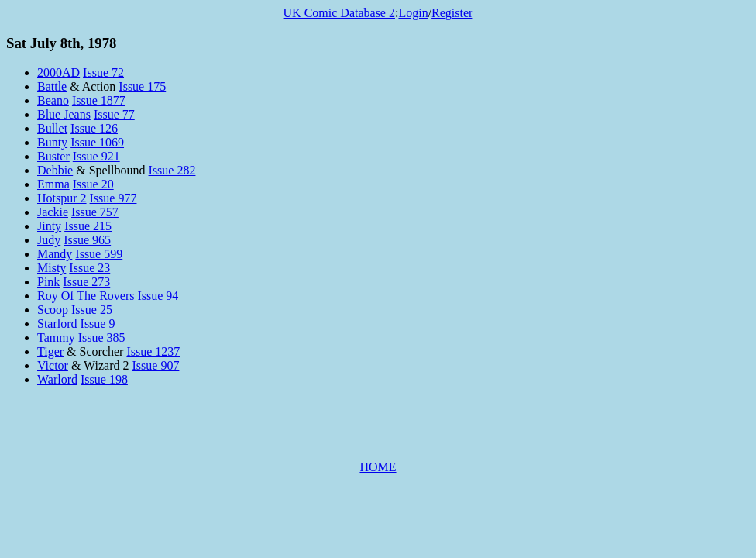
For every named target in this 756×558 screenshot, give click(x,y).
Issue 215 (88, 226)
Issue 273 (86, 282)
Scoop (53, 310)
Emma (53, 184)
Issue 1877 (99, 100)
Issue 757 (95, 212)
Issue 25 (92, 310)
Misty (52, 268)
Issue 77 (114, 114)
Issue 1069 (97, 142)
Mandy (55, 254)
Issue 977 (113, 198)
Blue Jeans (64, 114)
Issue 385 (102, 338)
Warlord (57, 379)
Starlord (57, 324)
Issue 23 (89, 268)
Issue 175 (142, 86)
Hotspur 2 (62, 198)
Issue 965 (87, 240)
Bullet (52, 128)
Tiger (50, 351)
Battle (52, 86)
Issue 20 (93, 184)
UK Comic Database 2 (339, 13)
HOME (378, 467)
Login (413, 13)
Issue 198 (104, 379)
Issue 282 (172, 170)
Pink (48, 282)
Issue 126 (94, 128)
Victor (53, 365)
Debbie (55, 170)
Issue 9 (98, 324)
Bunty (52, 142)
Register (452, 13)
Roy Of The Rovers (86, 296)
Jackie (53, 212)
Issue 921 (96, 156)
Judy (49, 240)
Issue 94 (158, 296)
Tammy (56, 338)
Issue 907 (156, 365)
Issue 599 (99, 254)
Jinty (49, 226)
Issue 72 (103, 72)
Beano (53, 100)
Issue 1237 (153, 351)
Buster (53, 156)
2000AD (58, 72)
